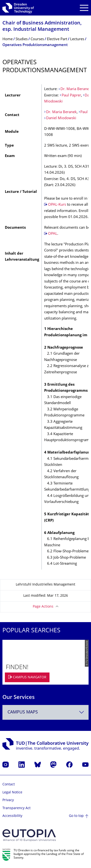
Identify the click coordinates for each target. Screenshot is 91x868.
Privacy (8, 800)
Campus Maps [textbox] (23, 712)
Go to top (76, 816)
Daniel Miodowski (61, 118)
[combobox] (45, 712)
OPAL (53, 234)
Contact (9, 785)
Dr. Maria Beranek (76, 89)
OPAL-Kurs (58, 205)
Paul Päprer (71, 96)
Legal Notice (12, 793)
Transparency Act (17, 808)
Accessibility (12, 816)
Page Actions (43, 607)
